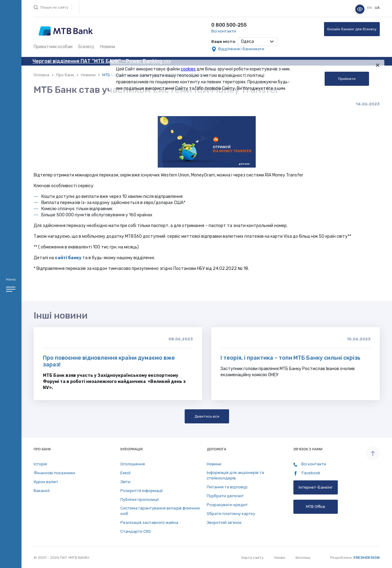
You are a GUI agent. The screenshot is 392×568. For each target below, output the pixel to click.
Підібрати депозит (225, 496)
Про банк (65, 75)
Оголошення (133, 464)
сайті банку (68, 258)
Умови (280, 558)
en (370, 8)
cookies (188, 69)
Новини (108, 47)
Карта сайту (253, 558)
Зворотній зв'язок (224, 523)
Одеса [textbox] (247, 42)
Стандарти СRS (136, 531)
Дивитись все (207, 416)
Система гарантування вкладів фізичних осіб (160, 511)
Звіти (125, 482)
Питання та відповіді (227, 487)
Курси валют (46, 482)
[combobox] (258, 42)
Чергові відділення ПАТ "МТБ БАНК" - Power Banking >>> (102, 61)
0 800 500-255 (229, 25)
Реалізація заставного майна (149, 523)
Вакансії (42, 491)
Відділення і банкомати (241, 49)
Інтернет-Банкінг (316, 487)
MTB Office (316, 507)
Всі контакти (224, 31)
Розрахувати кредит (227, 505)
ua (377, 8)
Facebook (307, 473)
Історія (40, 464)
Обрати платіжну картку (231, 514)
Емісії (125, 473)
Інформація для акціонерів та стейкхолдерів (235, 475)
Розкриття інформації (141, 491)
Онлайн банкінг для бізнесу (352, 29)
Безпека (303, 558)
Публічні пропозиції (139, 500)
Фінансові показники (54, 473)
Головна (41, 75)
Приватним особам (53, 47)
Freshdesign (367, 558)
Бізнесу (86, 47)
